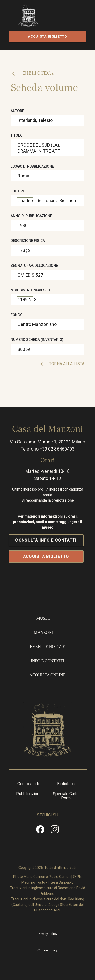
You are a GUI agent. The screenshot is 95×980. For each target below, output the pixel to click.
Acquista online (47, 675)
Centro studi (28, 784)
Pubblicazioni (28, 794)
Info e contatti (47, 661)
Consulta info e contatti (46, 540)
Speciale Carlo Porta (66, 796)
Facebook (40, 831)
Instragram (55, 831)
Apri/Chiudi (69, 21)
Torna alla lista (66, 364)
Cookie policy (48, 950)
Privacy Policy (48, 934)
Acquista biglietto (47, 37)
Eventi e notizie (48, 647)
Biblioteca (38, 73)
